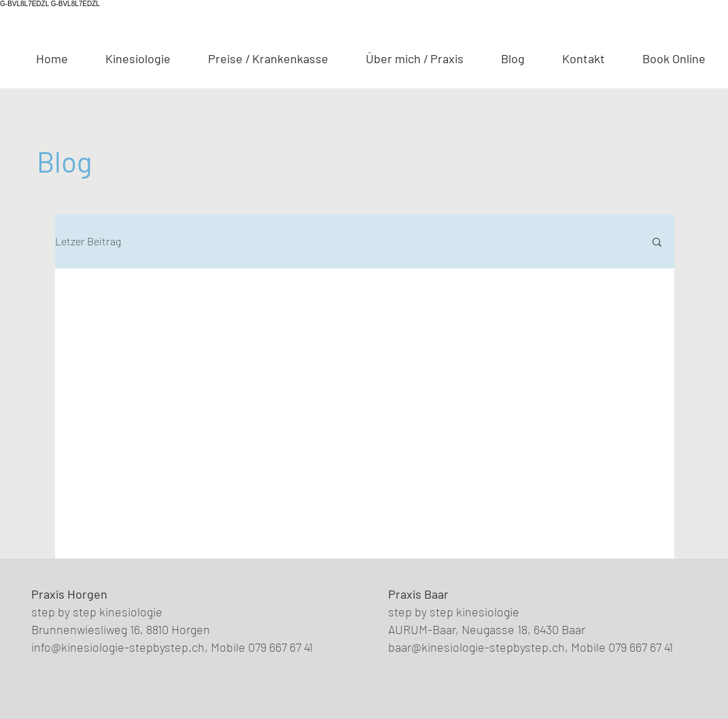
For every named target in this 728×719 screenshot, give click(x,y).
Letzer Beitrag (88, 241)
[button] (657, 243)
